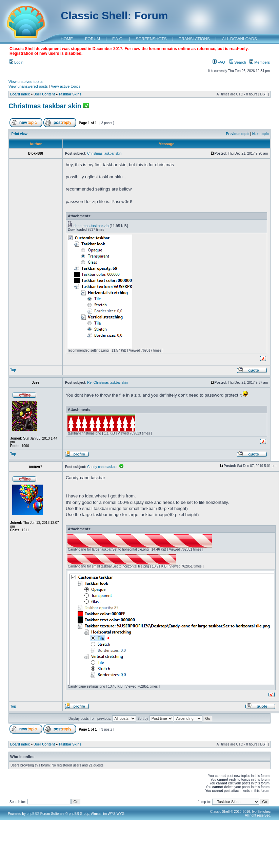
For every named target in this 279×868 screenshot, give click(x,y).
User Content (44, 94)
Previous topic (238, 134)
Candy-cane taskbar (105, 467)
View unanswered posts (28, 86)
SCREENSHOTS (151, 39)
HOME (67, 39)
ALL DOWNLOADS (240, 39)
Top (13, 370)
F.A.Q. (118, 39)
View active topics (66, 86)
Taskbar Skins (70, 94)
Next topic (260, 134)
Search (238, 62)
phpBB (32, 814)
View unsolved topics (26, 82)
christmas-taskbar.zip (91, 226)
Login (16, 62)
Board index (20, 94)
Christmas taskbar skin (45, 106)
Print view (19, 134)
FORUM (93, 39)
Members (260, 62)
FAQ (219, 62)
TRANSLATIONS (194, 39)
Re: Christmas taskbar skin (107, 383)
